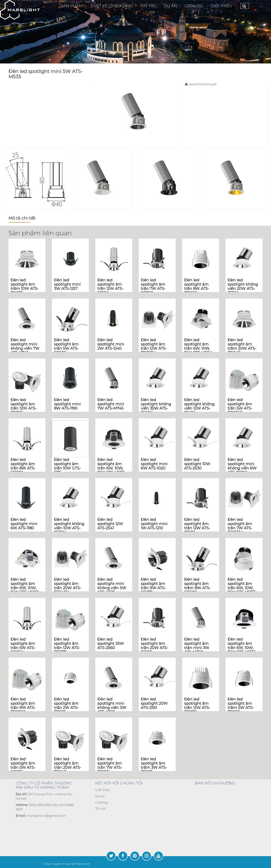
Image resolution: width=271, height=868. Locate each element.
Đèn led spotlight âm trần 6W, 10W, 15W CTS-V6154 (198, 346)
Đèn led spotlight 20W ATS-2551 (154, 703)
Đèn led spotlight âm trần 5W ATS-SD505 (66, 346)
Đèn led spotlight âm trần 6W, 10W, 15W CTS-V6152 (241, 646)
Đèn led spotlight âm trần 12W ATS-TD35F (24, 406)
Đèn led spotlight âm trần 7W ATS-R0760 (153, 286)
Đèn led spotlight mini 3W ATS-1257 (67, 284)
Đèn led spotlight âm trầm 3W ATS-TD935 (154, 765)
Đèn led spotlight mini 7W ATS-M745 (111, 404)
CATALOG (194, 6)
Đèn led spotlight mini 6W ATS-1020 (154, 464)
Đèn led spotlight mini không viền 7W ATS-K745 (25, 346)
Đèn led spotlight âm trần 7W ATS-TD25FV (240, 526)
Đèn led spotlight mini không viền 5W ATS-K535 (112, 586)
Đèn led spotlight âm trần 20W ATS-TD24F (68, 765)
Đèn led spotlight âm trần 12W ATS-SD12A (110, 286)
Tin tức (101, 808)
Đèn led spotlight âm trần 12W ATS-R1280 (197, 526)
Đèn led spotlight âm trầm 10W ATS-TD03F (25, 286)
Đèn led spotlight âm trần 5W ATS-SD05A (23, 646)
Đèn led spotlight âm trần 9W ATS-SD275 (153, 586)
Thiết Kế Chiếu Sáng (112, 6)
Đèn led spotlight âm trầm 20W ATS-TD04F (242, 346)
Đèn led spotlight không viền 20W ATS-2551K (243, 286)
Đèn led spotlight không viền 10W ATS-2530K (69, 526)
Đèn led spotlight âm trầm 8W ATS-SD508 (197, 586)
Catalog (101, 802)
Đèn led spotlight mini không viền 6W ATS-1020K (242, 466)
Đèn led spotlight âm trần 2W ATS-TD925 (66, 705)
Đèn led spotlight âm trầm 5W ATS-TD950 (241, 705)
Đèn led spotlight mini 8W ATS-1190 (67, 404)
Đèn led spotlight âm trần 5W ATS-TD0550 (240, 406)
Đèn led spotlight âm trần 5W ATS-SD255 (23, 765)
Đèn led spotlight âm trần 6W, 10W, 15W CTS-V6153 (241, 586)
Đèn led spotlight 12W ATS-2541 (110, 524)
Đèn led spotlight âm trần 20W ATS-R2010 (154, 646)
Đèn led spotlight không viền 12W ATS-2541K (199, 406)
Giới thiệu (221, 6)
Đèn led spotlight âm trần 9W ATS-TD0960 (23, 705)
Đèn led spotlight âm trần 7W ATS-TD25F (110, 765)
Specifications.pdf (201, 84)
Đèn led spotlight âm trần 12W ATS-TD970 (197, 705)
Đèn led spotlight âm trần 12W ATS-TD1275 (67, 646)
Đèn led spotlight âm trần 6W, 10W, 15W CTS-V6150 (25, 586)
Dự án (100, 796)
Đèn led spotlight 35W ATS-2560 (111, 644)
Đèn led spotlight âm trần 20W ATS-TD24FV (68, 586)
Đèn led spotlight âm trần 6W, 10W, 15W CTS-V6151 (111, 466)
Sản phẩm (72, 6)
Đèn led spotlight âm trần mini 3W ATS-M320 (197, 646)
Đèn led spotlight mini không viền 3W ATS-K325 (112, 705)
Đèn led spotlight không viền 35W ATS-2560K (156, 406)
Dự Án (170, 6)
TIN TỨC (149, 6)
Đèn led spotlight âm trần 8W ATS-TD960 (197, 286)
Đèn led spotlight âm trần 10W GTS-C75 (67, 466)
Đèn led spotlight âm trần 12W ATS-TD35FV (154, 346)
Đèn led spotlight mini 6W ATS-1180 (24, 524)
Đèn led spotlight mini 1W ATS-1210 (154, 524)
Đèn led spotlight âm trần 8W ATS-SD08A (23, 466)
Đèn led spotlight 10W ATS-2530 (197, 464)
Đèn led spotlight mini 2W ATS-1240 (111, 344)
